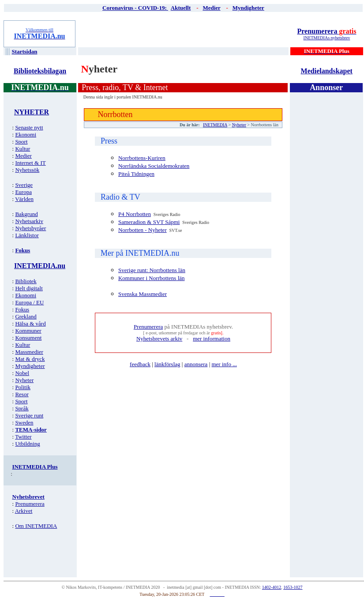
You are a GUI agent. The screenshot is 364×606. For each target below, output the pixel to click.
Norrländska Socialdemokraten (154, 166)
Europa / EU (29, 302)
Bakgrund (26, 214)
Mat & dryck (30, 359)
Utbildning (27, 444)
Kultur (23, 149)
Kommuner (28, 331)
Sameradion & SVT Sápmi (149, 222)
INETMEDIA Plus (35, 467)
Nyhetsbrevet (28, 497)
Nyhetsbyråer (30, 228)
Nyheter (24, 380)
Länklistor (27, 235)
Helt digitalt (29, 288)
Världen (24, 199)
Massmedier (29, 352)
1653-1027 (293, 587)
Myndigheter (30, 366)
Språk (22, 408)
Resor (22, 394)
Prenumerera (326, 31)
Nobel (22, 373)
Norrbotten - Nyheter (143, 230)
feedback (140, 364)
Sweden (24, 422)
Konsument (28, 338)
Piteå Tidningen (136, 174)
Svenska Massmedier (143, 294)
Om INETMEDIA (36, 526)
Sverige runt (29, 415)
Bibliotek (26, 281)
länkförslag (167, 364)
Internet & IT (30, 163)
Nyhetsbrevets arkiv (159, 339)
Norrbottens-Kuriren (142, 158)
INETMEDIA (215, 125)
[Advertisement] (184, 34)
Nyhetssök (27, 170)
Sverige (24, 185)
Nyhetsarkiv (29, 221)
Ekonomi (26, 134)
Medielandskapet (327, 71)
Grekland (26, 316)
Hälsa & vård (30, 324)
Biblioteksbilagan (40, 71)
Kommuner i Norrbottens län (152, 278)
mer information (212, 339)
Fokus (22, 309)
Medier (23, 156)
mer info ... (224, 364)
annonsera (196, 364)
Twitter (23, 437)
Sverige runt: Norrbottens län (152, 270)
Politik (23, 387)
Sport (21, 142)
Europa (23, 192)
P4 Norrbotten (135, 214)
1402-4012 (272, 587)
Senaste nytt (29, 127)
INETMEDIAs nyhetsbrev (327, 38)
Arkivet (24, 511)
